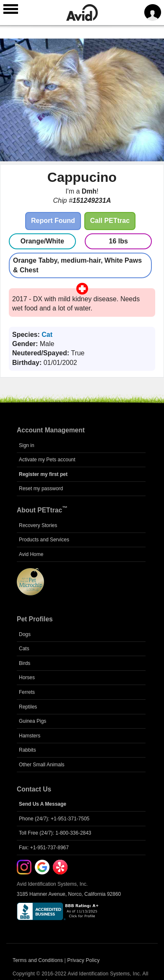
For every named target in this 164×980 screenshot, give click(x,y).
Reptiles (28, 707)
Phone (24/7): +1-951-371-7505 (54, 819)
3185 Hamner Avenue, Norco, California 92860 (69, 894)
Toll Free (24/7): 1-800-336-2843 (55, 833)
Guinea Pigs (33, 721)
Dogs (25, 634)
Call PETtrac (110, 221)
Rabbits (27, 750)
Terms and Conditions (38, 960)
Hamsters (30, 736)
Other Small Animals (42, 765)
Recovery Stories (38, 525)
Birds (25, 663)
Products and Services (44, 540)
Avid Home (31, 554)
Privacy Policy (83, 960)
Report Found (53, 221)
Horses (27, 677)
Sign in (27, 445)
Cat (47, 335)
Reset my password (41, 489)
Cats (24, 649)
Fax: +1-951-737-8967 (44, 848)
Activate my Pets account (47, 460)
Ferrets (27, 692)
